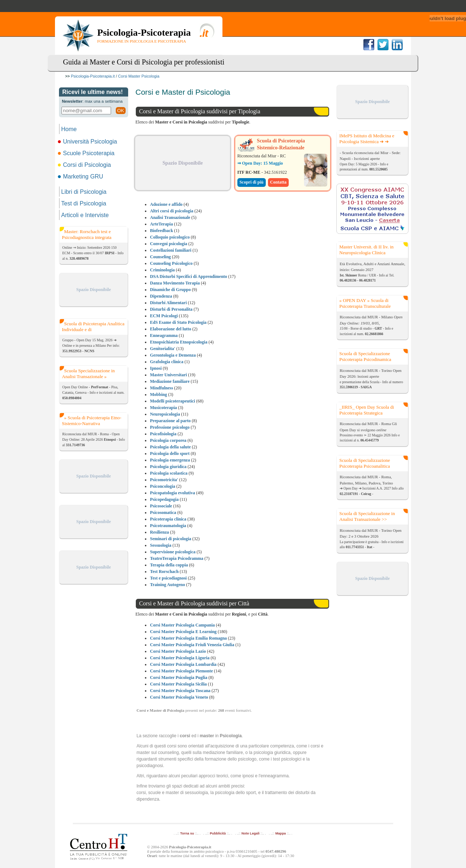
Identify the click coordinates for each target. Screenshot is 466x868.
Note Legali (250, 833)
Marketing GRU (81, 176)
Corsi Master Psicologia (139, 76)
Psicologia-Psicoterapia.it (93, 76)
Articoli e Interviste (85, 215)
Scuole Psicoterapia (87, 153)
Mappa (281, 833)
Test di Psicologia (84, 203)
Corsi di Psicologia (85, 165)
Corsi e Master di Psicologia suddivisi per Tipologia (200, 111)
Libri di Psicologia (84, 192)
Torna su (187, 833)
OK (121, 111)
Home (69, 129)
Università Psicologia (88, 142)
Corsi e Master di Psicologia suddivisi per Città (194, 603)
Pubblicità (218, 833)
